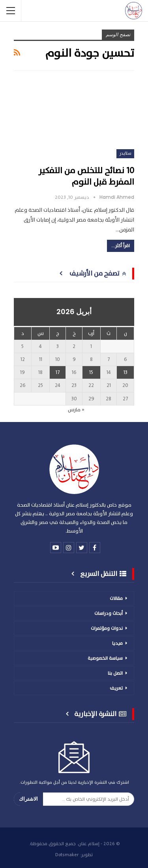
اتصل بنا (115, 673)
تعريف (116, 688)
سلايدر (125, 153)
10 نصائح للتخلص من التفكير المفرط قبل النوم (86, 176)
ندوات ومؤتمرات (107, 628)
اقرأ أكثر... (121, 246)
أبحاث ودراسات (109, 613)
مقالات (116, 598)
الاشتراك (28, 799)
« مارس (76, 410)
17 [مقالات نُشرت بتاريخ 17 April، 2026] (58, 372)
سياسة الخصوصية (105, 658)
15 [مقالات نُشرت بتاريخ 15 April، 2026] (91, 372)
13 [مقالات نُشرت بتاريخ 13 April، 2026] (126, 372)
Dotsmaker (67, 855)
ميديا (117, 643)
